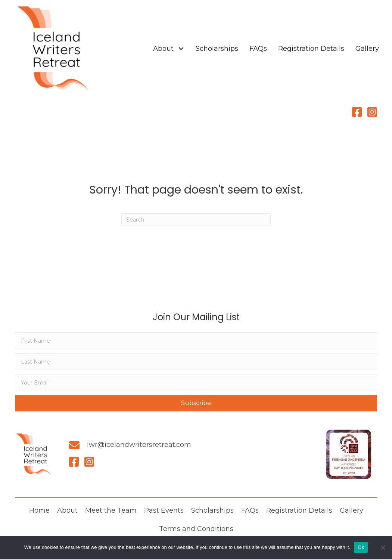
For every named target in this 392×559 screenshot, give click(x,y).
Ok (361, 547)
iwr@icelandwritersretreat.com (139, 445)
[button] (181, 49)
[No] (383, 547)
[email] (196, 383)
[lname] (196, 362)
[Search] (196, 220)
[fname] (196, 341)
